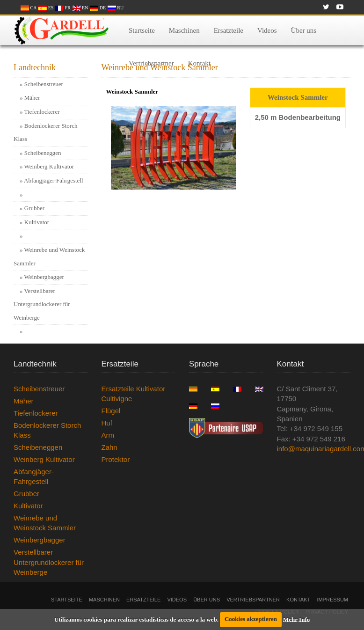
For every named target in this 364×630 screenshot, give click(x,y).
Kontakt (199, 65)
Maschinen (184, 32)
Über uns (304, 32)
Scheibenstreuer (44, 84)
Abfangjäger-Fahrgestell (54, 180)
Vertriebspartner (151, 65)
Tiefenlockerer (42, 112)
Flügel (111, 411)
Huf (107, 423)
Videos (267, 32)
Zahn (109, 447)
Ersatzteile (229, 32)
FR (63, 8)
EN (80, 8)
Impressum (332, 600)
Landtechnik (35, 67)
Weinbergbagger (44, 277)
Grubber (34, 208)
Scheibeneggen (43, 153)
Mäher (32, 98)
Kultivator (37, 222)
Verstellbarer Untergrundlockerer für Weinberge (42, 304)
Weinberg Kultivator (49, 166)
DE (98, 8)
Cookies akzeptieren (251, 619)
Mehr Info (296, 619)
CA (29, 8)
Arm (108, 435)
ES (46, 8)
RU (116, 8)
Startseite (142, 32)
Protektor (116, 459)
